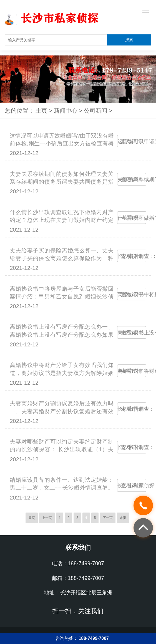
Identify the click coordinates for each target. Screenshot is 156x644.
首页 (32, 518)
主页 (41, 111)
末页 (123, 518)
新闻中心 (66, 111)
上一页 (47, 518)
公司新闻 (95, 111)
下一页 (108, 518)
